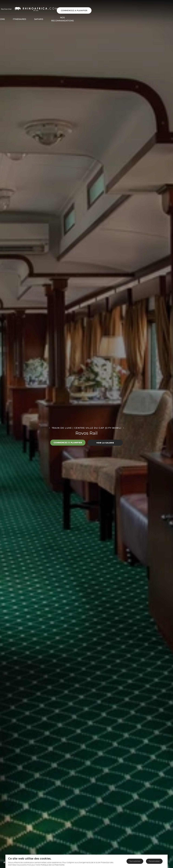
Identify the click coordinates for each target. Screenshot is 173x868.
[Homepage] (4, 862)
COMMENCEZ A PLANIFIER (153, 8)
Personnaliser (154, 861)
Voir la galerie (105, 443)
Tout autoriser (135, 861)
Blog (135, 15)
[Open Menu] (7, 8)
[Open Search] (22, 8)
